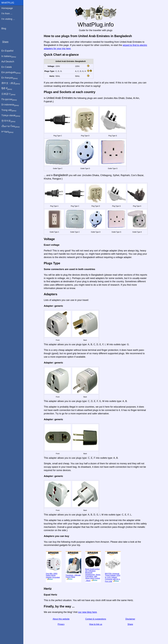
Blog (4, 28)
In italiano (9, 56)
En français (10, 78)
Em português (11, 72)
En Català (7, 67)
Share (130, 624)
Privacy (61, 624)
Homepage (7, 8)
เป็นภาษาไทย (11, 126)
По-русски (9, 99)
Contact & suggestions (96, 619)
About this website (61, 619)
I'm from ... (7, 14)
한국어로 (8, 121)
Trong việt (9, 110)
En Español (7, 51)
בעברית (7, 132)
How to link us (96, 624)
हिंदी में (7, 89)
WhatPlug (8, 3)
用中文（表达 (11, 83)
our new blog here (87, 612)
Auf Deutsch (8, 62)
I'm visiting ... (8, 19)
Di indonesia (10, 105)
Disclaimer (130, 619)
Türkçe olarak (11, 116)
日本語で (8, 94)
